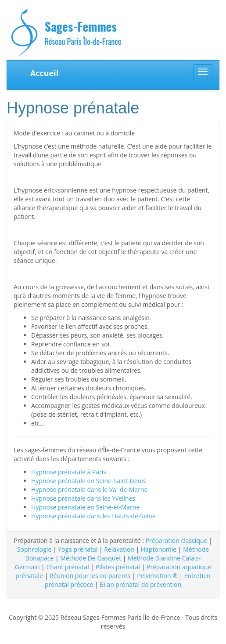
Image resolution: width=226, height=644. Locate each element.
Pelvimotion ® (157, 576)
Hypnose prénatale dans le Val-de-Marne (89, 489)
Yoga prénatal (78, 549)
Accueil (44, 73)
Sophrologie (34, 549)
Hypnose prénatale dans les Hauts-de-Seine (93, 516)
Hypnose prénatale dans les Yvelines (83, 498)
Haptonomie (159, 549)
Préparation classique (176, 540)
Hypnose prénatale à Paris (69, 472)
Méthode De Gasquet (91, 558)
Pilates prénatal (118, 567)
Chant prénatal (67, 567)
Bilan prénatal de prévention (140, 584)
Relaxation (119, 549)
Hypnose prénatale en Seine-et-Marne (85, 507)
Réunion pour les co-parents (90, 576)
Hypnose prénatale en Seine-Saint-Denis (88, 481)
